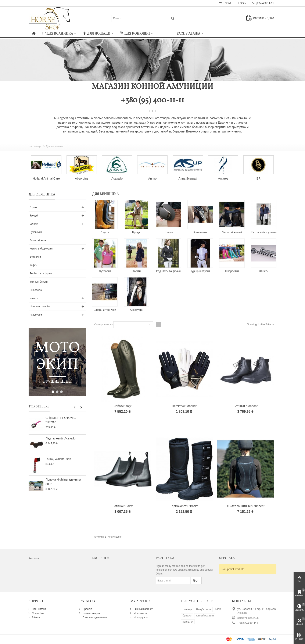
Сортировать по (104, 325)
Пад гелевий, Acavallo (61, 438)
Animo (152, 178)
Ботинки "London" (246, 406)
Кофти (33, 265)
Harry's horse (204, 609)
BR (259, 178)
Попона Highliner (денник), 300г (64, 482)
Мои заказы (140, 613)
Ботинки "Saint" (123, 506)
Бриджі (34, 216)
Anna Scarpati (188, 178)
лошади (187, 609)
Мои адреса (140, 618)
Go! (196, 581)
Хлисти (34, 298)
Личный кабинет (143, 609)
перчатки (188, 622)
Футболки (35, 257)
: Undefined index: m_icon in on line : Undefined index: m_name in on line (165, 33)
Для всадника (58, 34)
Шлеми (34, 224)
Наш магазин (39, 609)
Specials (87, 609)
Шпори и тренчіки (40, 307)
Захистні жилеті (39, 240)
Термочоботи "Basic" (184, 506)
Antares (223, 178)
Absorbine (82, 178)
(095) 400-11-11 (263, 3)
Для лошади (97, 34)
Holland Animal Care (46, 178)
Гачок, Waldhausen (58, 459)
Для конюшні (135, 34)
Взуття (34, 207)
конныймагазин (205, 616)
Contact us (38, 613)
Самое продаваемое (94, 618)
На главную (35, 146)
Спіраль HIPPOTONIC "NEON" (61, 420)
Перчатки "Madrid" (184, 406)
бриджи (187, 616)
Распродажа (189, 34)
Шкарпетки (36, 290)
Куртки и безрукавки (42, 249)
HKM (218, 609)
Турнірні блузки (39, 282)
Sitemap (36, 618)
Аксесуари (36, 315)
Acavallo (117, 178)
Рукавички (36, 232)
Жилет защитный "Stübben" (246, 506)
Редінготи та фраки (41, 273)
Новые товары (91, 613)
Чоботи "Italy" (123, 406)
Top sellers (39, 407)
